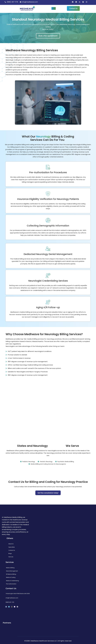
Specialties (12, 547)
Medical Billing (10, 568)
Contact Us (12, 550)
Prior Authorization (11, 584)
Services (11, 557)
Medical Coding (11, 577)
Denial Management (12, 571)
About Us (11, 544)
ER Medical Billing (11, 574)
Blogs (10, 553)
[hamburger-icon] (54, 8)
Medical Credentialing (12, 581)
